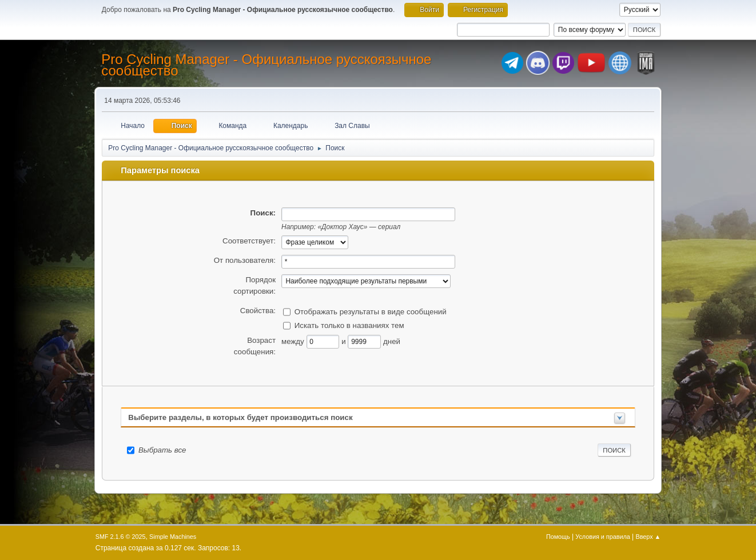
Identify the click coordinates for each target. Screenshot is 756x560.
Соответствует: (249, 241)
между (294, 341)
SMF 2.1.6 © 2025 (121, 537)
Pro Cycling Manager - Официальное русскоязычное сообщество (266, 65)
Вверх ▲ (648, 537)
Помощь (558, 537)
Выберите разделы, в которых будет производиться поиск (240, 417)
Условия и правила (602, 537)
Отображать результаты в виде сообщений (371, 311)
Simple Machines (173, 537)
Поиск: (263, 213)
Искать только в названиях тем (349, 325)
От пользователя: (245, 260)
